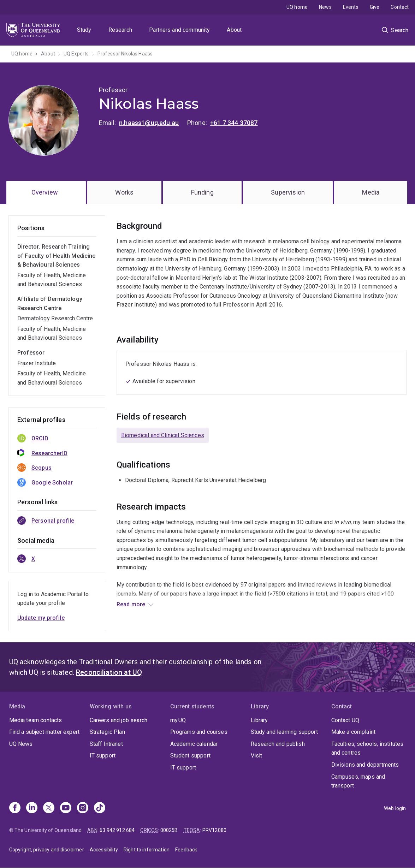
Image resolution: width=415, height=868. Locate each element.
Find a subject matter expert (44, 732)
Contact (400, 7)
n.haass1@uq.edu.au (149, 123)
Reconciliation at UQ (109, 672)
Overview (45, 192)
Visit (257, 756)
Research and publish (278, 744)
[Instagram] (83, 808)
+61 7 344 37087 (234, 123)
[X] (49, 808)
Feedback (186, 850)
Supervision (288, 192)
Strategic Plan (107, 732)
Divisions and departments (365, 765)
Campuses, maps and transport (358, 781)
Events (351, 7)
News (325, 7)
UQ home (297, 7)
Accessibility (104, 850)
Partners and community (180, 30)
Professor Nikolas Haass (125, 54)
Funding (202, 192)
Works (124, 192)
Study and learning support (284, 732)
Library (259, 720)
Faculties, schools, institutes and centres (367, 748)
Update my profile (41, 618)
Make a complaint (354, 732)
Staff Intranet (106, 744)
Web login (395, 808)
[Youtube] (66, 808)
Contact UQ (345, 720)
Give (375, 7)
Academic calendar (194, 744)
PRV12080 (214, 830)
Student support (190, 756)
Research (120, 30)
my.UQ (178, 720)
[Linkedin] (32, 808)
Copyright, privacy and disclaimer (47, 850)
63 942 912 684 (117, 830)
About (234, 30)
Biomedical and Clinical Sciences (163, 435)
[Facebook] (15, 808)
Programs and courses (199, 732)
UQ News (21, 744)
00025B (169, 830)
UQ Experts (76, 54)
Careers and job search (119, 720)
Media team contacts (36, 720)
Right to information (147, 850)
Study (84, 30)
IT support (103, 756)
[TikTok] (100, 808)
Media (371, 192)
